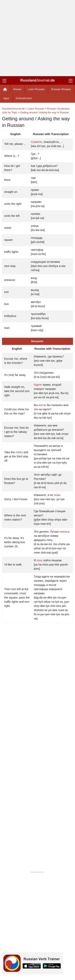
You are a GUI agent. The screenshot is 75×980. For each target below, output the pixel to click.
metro (19, 452)
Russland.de (37, 80)
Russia (17, 89)
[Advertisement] (37, 38)
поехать (64, 532)
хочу (39, 560)
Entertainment (24, 98)
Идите (38, 385)
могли (42, 405)
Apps (6, 98)
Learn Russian (36, 89)
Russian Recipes (61, 89)
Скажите (36, 142)
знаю (57, 495)
